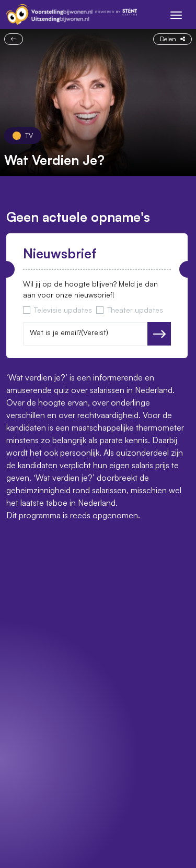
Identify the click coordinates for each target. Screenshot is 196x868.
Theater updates (135, 310)
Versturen (159, 334)
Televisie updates (63, 310)
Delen (172, 39)
